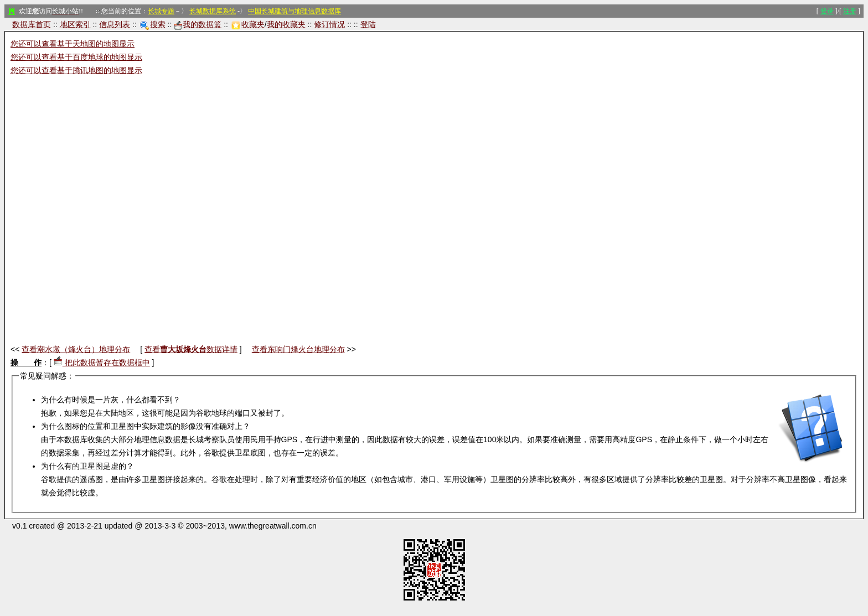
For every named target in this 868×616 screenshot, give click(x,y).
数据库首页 (32, 24)
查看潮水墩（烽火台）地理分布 (76, 349)
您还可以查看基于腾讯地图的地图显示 (76, 70)
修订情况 (329, 24)
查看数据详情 (191, 349)
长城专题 (161, 11)
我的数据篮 (198, 24)
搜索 (153, 24)
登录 (827, 11)
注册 (850, 11)
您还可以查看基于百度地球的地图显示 (76, 57)
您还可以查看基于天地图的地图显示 (73, 44)
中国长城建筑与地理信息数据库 (294, 11)
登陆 (368, 24)
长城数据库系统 (213, 11)
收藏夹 (248, 24)
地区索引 (75, 24)
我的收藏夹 (286, 24)
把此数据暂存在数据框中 (102, 363)
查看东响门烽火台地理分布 (298, 349)
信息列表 (115, 24)
